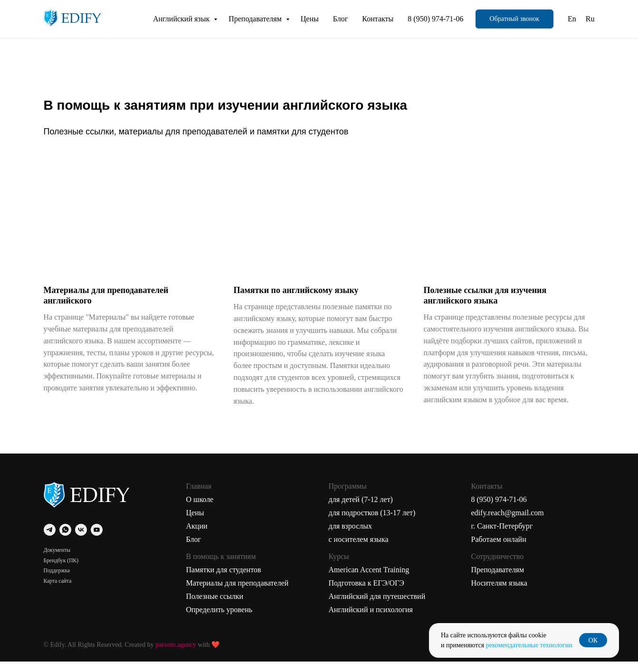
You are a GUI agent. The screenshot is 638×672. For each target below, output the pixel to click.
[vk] (81, 540)
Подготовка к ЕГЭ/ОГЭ (367, 593)
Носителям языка (499, 593)
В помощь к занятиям (221, 567)
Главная (199, 497)
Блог (341, 19)
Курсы (339, 567)
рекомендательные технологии (529, 645)
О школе (200, 510)
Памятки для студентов (224, 580)
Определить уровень (219, 620)
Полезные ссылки (215, 607)
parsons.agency (176, 655)
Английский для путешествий (377, 607)
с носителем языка (359, 550)
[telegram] (50, 540)
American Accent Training (369, 580)
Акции (197, 536)
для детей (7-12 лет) (361, 510)
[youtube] (97, 540)
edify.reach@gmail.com (508, 523)
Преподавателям (256, 19)
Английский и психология (371, 620)
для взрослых (351, 536)
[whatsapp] (65, 540)
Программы (348, 497)
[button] (514, 19)
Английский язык (182, 19)
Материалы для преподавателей (238, 593)
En (572, 19)
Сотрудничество (498, 567)
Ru (590, 19)
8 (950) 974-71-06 (435, 19)
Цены (310, 19)
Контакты (378, 19)
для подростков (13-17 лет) (372, 523)
